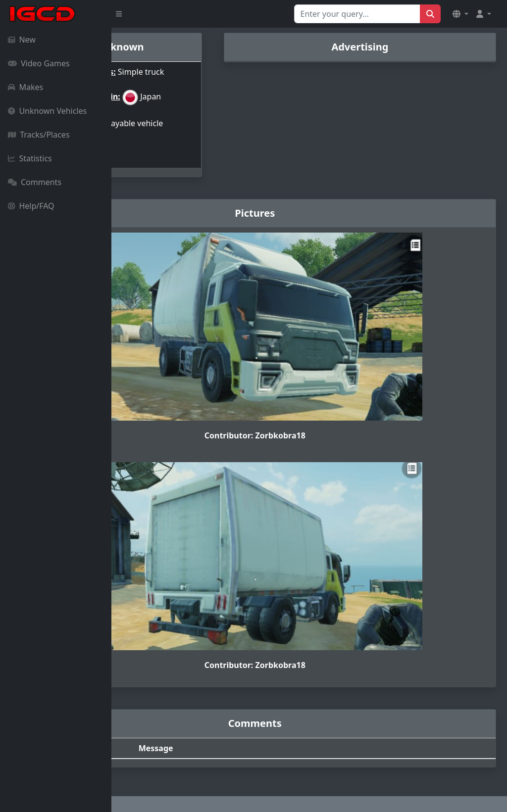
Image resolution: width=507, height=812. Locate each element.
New (22, 40)
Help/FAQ (31, 206)
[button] (460, 14)
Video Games (39, 63)
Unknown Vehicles (47, 111)
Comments (35, 182)
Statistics (30, 158)
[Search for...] (357, 14)
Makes (25, 87)
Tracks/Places (39, 135)
